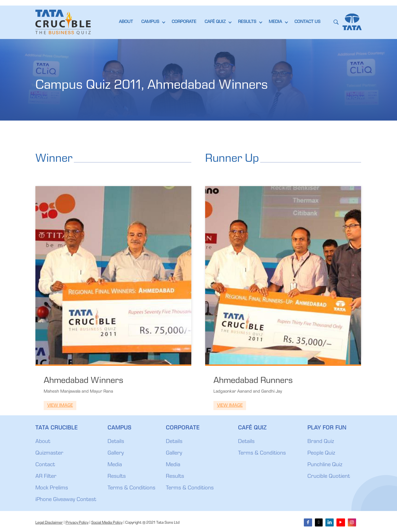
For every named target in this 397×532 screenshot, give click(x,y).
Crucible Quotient (329, 477)
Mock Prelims (52, 488)
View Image (60, 406)
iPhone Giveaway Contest (66, 500)
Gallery (116, 453)
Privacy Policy (77, 523)
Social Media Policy (107, 523)
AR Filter (46, 477)
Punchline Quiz (325, 465)
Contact (45, 465)
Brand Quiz (321, 442)
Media (115, 465)
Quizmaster (49, 453)
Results (117, 477)
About (43, 442)
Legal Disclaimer (49, 523)
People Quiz (321, 453)
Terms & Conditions (131, 488)
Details (116, 442)
